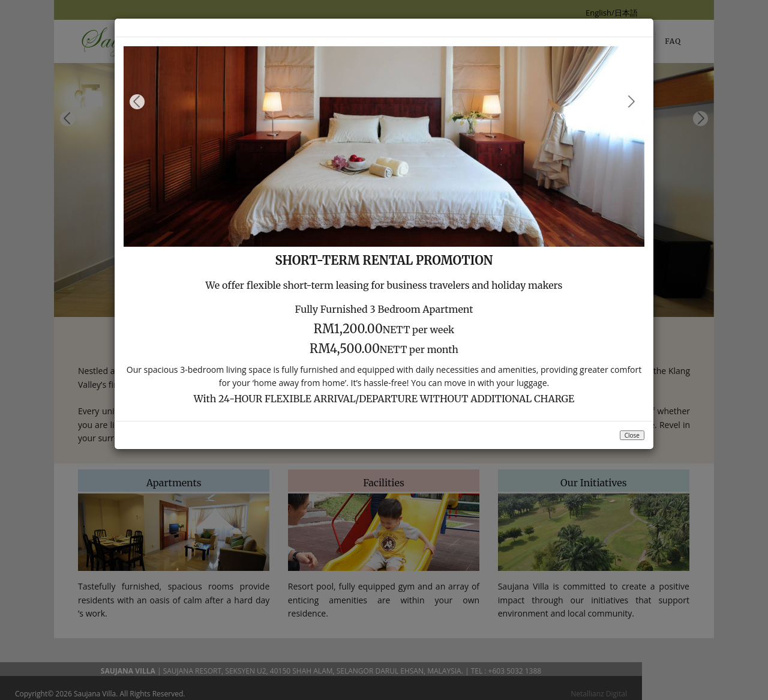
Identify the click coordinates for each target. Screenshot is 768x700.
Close (632, 435)
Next (631, 102)
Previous (137, 102)
